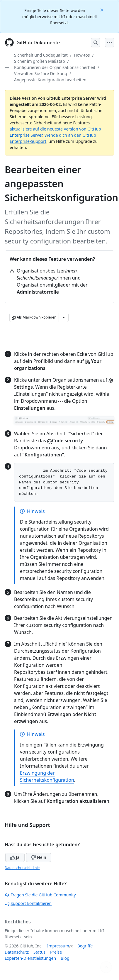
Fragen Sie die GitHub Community (40, 895)
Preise (56, 952)
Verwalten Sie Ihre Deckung (41, 73)
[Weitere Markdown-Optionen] (64, 317)
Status (39, 952)
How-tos (82, 55)
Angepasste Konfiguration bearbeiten (50, 80)
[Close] (102, 10)
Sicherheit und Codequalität (41, 55)
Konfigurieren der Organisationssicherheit (55, 67)
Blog (65, 958)
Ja (15, 857)
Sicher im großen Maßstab (40, 61)
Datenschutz (17, 952)
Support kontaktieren (28, 903)
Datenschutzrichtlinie (22, 868)
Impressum (58, 946)
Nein (39, 857)
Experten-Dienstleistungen (30, 958)
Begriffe (85, 946)
